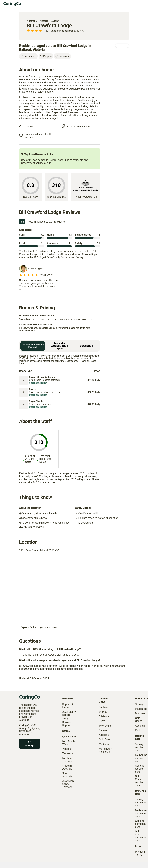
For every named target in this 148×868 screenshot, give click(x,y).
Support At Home (68, 706)
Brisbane (104, 716)
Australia (32, 21)
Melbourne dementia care (141, 813)
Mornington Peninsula (105, 750)
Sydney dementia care (140, 803)
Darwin (103, 730)
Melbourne (105, 744)
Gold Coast (105, 739)
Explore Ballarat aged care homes (40, 627)
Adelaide (104, 735)
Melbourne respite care (141, 758)
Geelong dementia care (140, 824)
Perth (102, 721)
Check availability (38, 383)
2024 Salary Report (69, 713)
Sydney (103, 712)
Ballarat (55, 21)
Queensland (69, 737)
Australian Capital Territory (68, 784)
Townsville (105, 726)
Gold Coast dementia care (140, 836)
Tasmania (68, 753)
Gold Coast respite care (139, 781)
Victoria (44, 21)
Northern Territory (67, 760)
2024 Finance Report (67, 722)
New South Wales (68, 743)
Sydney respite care (139, 747)
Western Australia (67, 767)
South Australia (67, 775)
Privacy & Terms (140, 853)
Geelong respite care (140, 769)
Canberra (104, 707)
